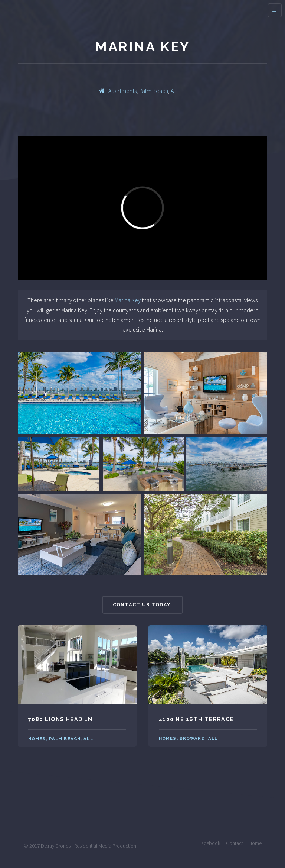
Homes (37, 739)
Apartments (122, 91)
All (174, 91)
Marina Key (128, 300)
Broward (192, 738)
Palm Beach (154, 91)
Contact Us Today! (143, 605)
